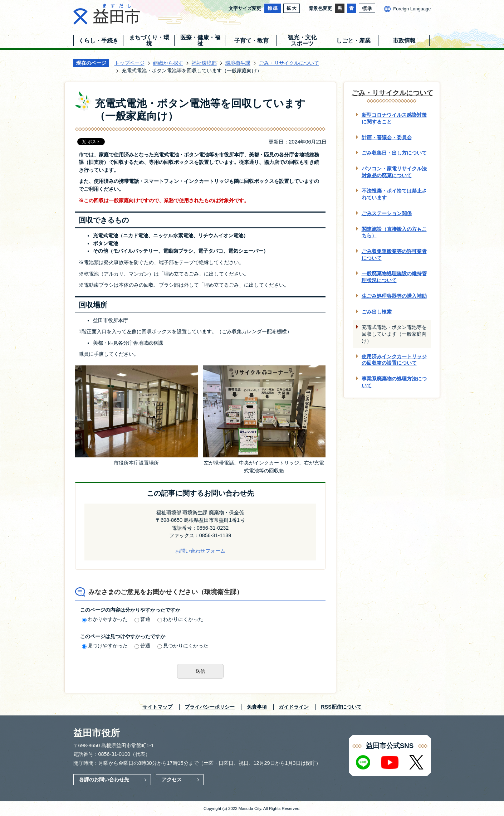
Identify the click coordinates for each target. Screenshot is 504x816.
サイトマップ (157, 707)
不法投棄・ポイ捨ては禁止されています (394, 194)
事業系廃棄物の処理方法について (394, 382)
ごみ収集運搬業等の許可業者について (394, 255)
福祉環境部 (204, 63)
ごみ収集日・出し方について (394, 153)
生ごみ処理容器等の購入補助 (394, 296)
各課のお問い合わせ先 (104, 779)
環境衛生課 (238, 63)
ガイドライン (294, 707)
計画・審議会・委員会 (387, 137)
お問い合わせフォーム (200, 551)
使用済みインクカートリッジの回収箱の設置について (394, 360)
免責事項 (257, 707)
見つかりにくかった (183, 646)
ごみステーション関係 (387, 213)
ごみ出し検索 (377, 312)
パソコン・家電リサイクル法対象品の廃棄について (394, 172)
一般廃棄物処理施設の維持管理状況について (394, 277)
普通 (142, 619)
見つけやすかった (105, 646)
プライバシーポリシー (210, 707)
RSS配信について (341, 707)
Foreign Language (412, 9)
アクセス (172, 779)
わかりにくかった (180, 619)
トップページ (129, 63)
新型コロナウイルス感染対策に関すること (394, 118)
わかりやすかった (105, 619)
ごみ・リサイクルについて (289, 63)
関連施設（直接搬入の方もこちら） (394, 232)
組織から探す (168, 63)
